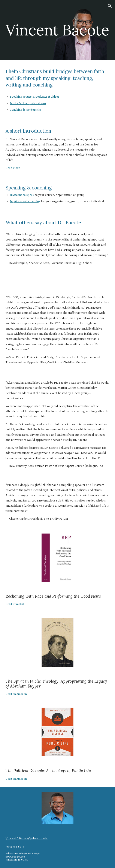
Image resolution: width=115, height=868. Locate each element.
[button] (5, 6)
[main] (57, 30)
